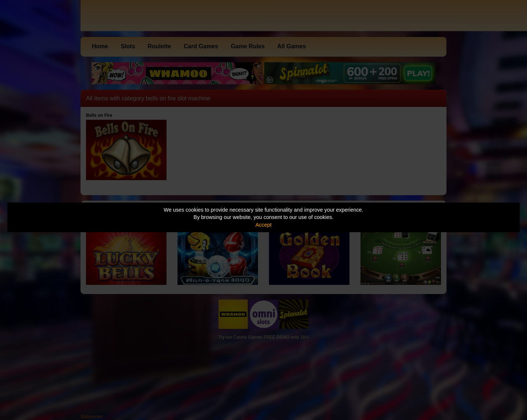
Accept (263, 225)
